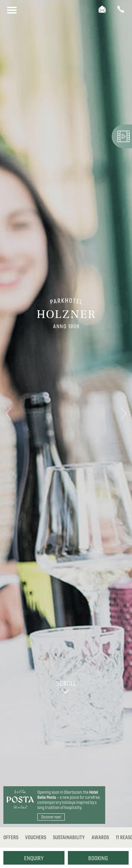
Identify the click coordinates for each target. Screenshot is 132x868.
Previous (8, 414)
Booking (98, 858)
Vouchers (36, 837)
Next (124, 414)
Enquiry (34, 858)
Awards (100, 837)
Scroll (65, 686)
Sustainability (69, 837)
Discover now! (51, 817)
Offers (11, 837)
